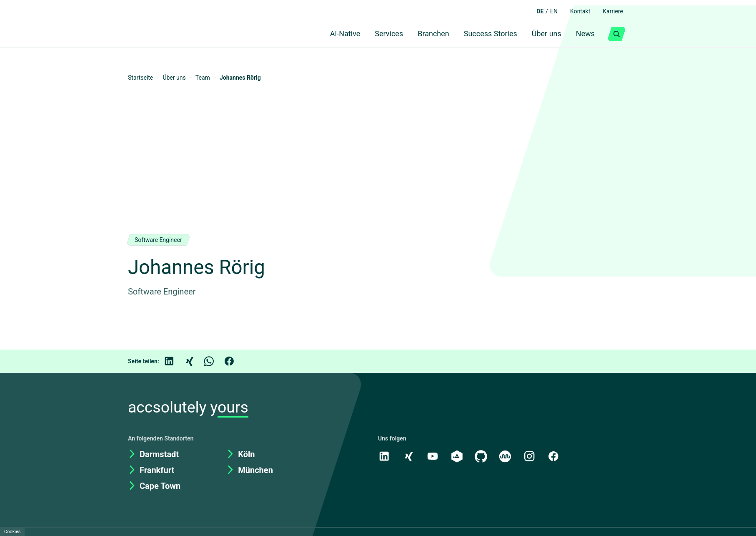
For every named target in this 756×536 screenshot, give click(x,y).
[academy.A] (458, 456)
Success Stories (485, 34)
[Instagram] (532, 456)
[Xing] (195, 361)
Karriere (611, 11)
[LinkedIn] (175, 361)
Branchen (426, 34)
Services (379, 34)
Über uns (543, 34)
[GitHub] (483, 456)
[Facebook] (235, 361)
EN (548, 11)
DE (533, 11)
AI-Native (331, 34)
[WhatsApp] (215, 361)
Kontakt (576, 11)
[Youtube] (433, 456)
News (585, 34)
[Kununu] (507, 456)
